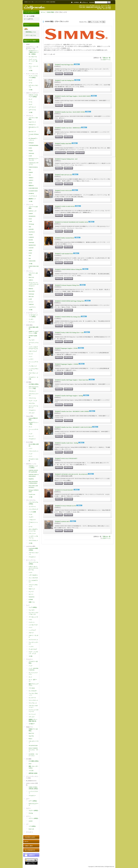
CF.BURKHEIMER (33, 145)
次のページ (107, 60)
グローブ (31, 633)
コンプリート (32, 507)
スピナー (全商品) (33, 810)
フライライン (30, 271)
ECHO (30, 148)
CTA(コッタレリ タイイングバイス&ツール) (33, 568)
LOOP (30, 156)
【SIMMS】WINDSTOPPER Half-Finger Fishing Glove (69, 301)
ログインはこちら (31, 35)
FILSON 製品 (29, 442)
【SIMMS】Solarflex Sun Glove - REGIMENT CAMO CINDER (72, 411)
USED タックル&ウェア (32, 93)
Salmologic (31, 153)
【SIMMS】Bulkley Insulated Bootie (64, 238)
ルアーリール (32, 110)
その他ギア (32, 724)
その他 (30, 70)
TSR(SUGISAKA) (33, 167)
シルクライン (32, 307)
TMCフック (32, 589)
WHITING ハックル (31, 464)
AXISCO (31, 180)
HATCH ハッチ (33, 211)
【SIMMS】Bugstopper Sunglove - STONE (66, 348)
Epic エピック (32, 131)
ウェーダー (32, 340)
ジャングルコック (33, 509)
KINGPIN (31, 229)
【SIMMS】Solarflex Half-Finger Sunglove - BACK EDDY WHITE (73, 96)
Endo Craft (31, 829)
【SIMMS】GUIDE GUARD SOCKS (65, 206)
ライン (30, 64)
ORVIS (30, 183)
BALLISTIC (32, 291)
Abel (30, 227)
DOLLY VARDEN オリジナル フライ (33, 750)
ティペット (32, 322)
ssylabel (31, 821)
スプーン (28, 816)
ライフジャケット (33, 640)
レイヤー (31, 359)
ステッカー (32, 413)
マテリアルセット (33, 540)
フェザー (31, 517)
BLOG (27, 841)
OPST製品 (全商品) (34, 384)
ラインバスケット (33, 700)
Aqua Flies (31, 736)
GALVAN (31, 248)
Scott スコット (32, 122)
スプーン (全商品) (33, 818)
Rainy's (30, 739)
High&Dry (31, 479)
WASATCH (31, 597)
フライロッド (30, 116)
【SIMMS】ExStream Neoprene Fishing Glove (67, 285)
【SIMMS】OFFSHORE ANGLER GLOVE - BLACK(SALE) (71, 474)
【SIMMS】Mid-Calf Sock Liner (63, 175)
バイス (30, 572)
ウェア (30, 104)
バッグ (30, 434)
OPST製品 (29, 382)
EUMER (31, 599)
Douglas (31, 151)
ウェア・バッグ (33, 401)
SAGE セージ (32, 125)
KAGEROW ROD (33, 191)
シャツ (30, 448)
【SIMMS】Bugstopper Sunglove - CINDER (66, 364)
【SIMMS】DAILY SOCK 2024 (63, 191)
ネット (30, 427)
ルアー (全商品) (33, 801)
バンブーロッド (33, 196)
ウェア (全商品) (33, 607)
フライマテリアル (31, 500)
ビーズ (30, 527)
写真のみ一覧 (107, 58)
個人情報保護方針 (30, 850)
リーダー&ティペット (32, 313)
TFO (30, 170)
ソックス (31, 647)
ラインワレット (33, 703)
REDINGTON (32, 245)
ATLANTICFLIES (33, 745)
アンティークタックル (32, 74)
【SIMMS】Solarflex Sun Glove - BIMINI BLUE (68, 128)
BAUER (31, 240)
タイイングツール (31, 560)
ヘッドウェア (32, 630)
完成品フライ (30, 727)
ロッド (30, 80)
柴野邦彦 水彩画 (33, 773)
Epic (30, 258)
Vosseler (31, 235)
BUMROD (31, 193)
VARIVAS (31, 304)
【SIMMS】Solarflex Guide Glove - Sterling (66, 443)
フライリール (30, 205)
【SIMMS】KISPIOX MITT (62, 522)
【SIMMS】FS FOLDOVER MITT (64, 490)
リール (30, 83)
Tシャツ (31, 354)
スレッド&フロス (33, 578)
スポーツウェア (33, 351)
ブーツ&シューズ (33, 617)
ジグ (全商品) (32, 826)
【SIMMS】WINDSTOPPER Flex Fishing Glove (67, 317)
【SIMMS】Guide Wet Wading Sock (64, 80)
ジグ (27, 824)
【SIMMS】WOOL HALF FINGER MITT (66, 459)
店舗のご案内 (29, 846)
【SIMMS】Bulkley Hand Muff (63, 144)
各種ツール (32, 602)
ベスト (30, 620)
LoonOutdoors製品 (31, 546)
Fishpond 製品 (30, 416)
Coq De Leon (32, 494)
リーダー (31, 319)
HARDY (31, 172)
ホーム (43, 12)
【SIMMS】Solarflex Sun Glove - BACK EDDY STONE (70, 112)
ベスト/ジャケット (34, 451)
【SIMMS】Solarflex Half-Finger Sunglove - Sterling (69, 396)
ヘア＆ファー (32, 520)
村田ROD (31, 186)
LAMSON (31, 237)
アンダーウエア (33, 649)
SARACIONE (32, 261)
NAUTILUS (32, 232)
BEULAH (31, 296)
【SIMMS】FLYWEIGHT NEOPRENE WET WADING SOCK (71, 222)
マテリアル (32, 403)
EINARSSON (32, 216)
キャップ (31, 436)
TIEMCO (31, 178)
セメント (31, 594)
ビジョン (31, 302)
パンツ (30, 357)
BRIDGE (31, 289)
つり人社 (31, 771)
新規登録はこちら (31, 32)
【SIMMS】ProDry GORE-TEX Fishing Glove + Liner (69, 333)
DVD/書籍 (29, 759)
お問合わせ (85, 2)
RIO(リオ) (31, 277)
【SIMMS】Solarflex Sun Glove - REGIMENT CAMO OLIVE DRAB (73, 427)
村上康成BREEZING (31, 781)
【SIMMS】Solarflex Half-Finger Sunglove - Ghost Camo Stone (71, 380)
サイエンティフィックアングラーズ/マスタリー (34, 284)
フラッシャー (32, 534)
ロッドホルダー (33, 691)
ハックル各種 (32, 512)
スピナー (28, 808)
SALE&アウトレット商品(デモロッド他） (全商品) (34, 52)
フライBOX (32, 688)
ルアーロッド (32, 107)
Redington (31, 143)
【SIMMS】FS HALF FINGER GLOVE (65, 506)
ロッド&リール (33, 57)
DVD (30, 764)
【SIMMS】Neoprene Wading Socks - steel (66, 159)
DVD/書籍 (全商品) (34, 761)
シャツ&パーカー (33, 625)
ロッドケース (32, 698)
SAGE (30, 219)
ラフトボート (30, 832)
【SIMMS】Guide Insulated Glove (64, 254)
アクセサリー (32, 410)
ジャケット (32, 622)
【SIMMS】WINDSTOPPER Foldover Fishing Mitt (68, 269)
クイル (30, 514)
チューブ (31, 592)
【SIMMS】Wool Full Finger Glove (64, 65)
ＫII (30, 175)
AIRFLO (31, 280)
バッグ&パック (33, 366)
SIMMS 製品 (29, 325)
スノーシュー (32, 714)
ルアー (28, 799)
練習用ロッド (32, 199)
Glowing (31, 813)
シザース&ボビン (33, 575)
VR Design (31, 224)
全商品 (28, 44)
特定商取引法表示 (30, 837)
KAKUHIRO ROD (33, 188)
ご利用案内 (76, 2)
